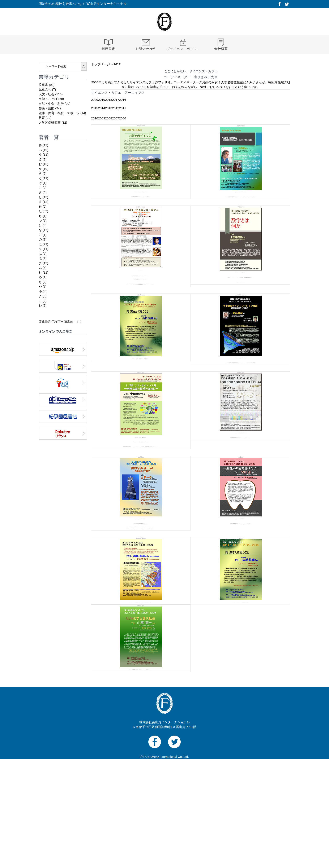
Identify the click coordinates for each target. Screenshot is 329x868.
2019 (101, 100)
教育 (42, 118)
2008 (109, 118)
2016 (123, 100)
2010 (95, 118)
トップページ (101, 64)
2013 (109, 108)
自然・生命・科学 (51, 104)
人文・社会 (46, 94)
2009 (101, 118)
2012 (116, 108)
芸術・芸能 (46, 108)
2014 (101, 108)
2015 (95, 108)
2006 (123, 118)
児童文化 (45, 89)
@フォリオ (163, 82)
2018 (109, 100)
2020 (95, 100)
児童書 (43, 85)
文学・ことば (48, 99)
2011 (123, 108)
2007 (116, 118)
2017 (116, 100)
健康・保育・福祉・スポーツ (59, 113)
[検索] (84, 66)
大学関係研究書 (50, 122)
